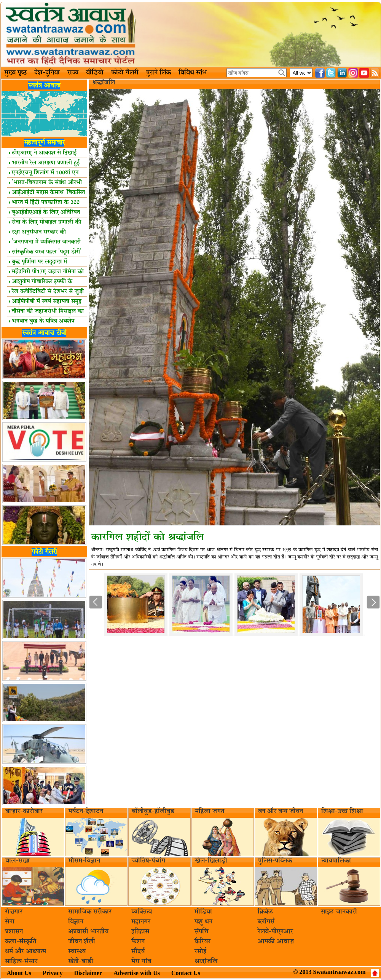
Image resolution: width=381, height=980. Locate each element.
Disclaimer (88, 973)
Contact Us (186, 973)
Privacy (53, 973)
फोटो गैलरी (125, 73)
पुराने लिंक (159, 73)
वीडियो (95, 73)
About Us (19, 973)
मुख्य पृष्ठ (16, 73)
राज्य (73, 73)
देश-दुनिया (47, 73)
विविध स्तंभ (193, 73)
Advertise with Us (137, 973)
